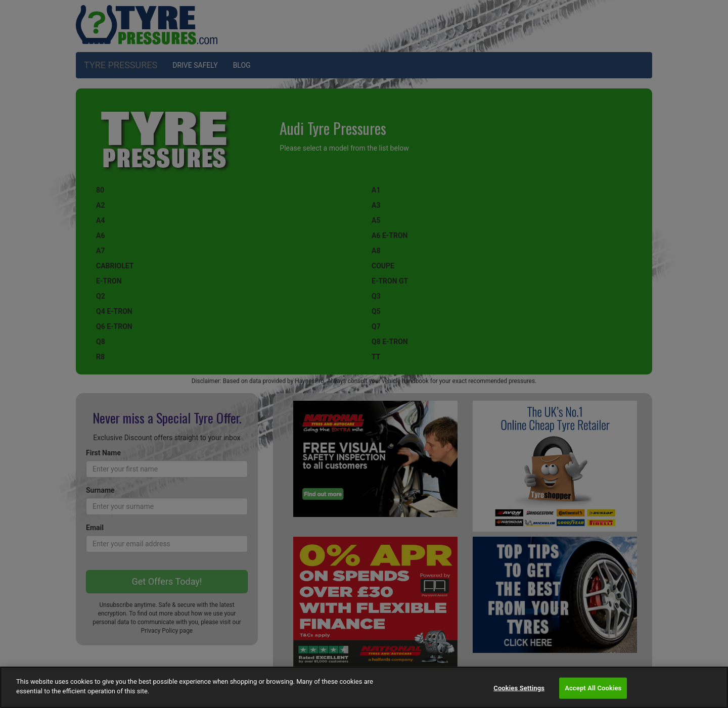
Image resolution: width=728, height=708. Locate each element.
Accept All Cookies (593, 688)
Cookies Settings (519, 688)
